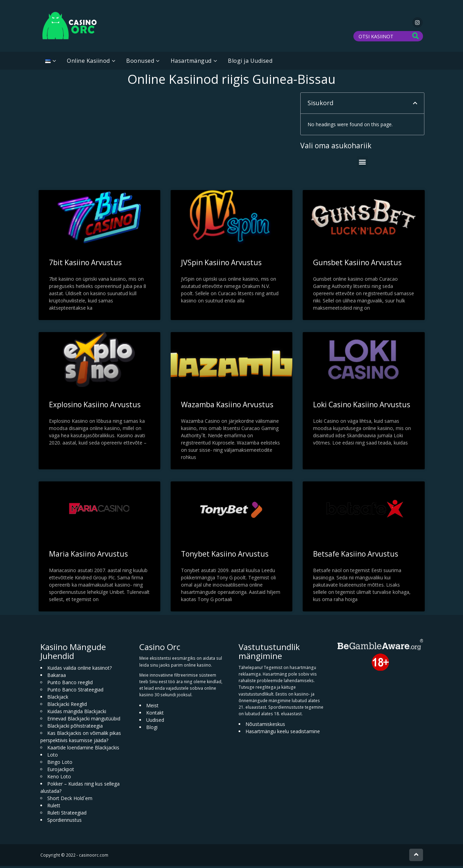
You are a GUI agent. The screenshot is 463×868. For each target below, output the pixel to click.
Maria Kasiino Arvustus (88, 556)
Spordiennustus (64, 822)
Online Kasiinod (88, 63)
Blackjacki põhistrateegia (75, 728)
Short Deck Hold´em (70, 800)
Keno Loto (59, 779)
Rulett (54, 807)
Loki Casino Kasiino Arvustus (362, 407)
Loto (53, 757)
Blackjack (58, 699)
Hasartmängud (191, 63)
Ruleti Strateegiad (67, 815)
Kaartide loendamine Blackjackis (83, 750)
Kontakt (155, 714)
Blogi (152, 729)
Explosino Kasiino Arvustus (95, 407)
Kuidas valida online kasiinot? (79, 670)
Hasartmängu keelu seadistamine (283, 733)
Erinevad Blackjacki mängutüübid (84, 721)
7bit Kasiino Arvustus (85, 265)
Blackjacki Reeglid (67, 706)
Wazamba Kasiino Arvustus (227, 407)
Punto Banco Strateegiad (75, 692)
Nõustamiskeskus (265, 726)
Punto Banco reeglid (70, 684)
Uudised (155, 722)
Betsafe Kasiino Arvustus (356, 556)
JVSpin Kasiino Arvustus (221, 265)
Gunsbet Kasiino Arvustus (357, 265)
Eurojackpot (61, 771)
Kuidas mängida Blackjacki (77, 713)
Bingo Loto (60, 764)
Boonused (140, 63)
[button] (415, 105)
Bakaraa (57, 677)
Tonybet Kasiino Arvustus (225, 556)
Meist (152, 707)
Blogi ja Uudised (250, 63)
